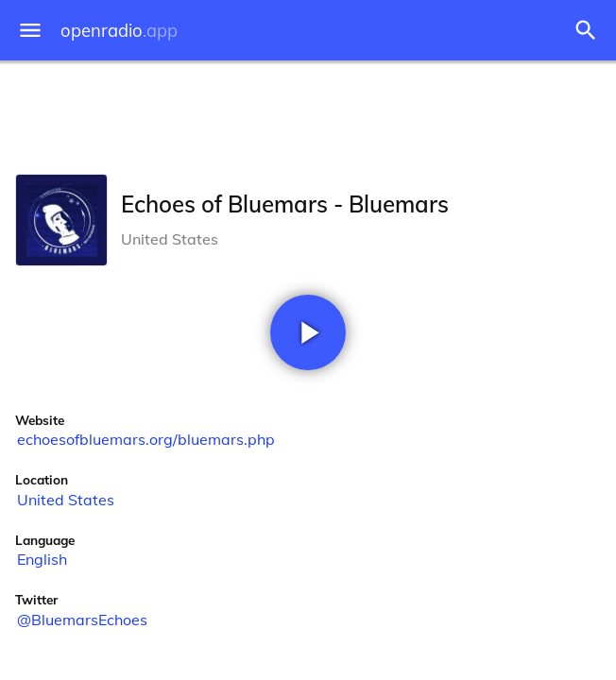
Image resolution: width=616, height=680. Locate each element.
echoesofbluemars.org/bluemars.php (146, 439)
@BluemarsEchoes (82, 620)
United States (66, 500)
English (42, 559)
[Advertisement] (308, 113)
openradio (119, 31)
